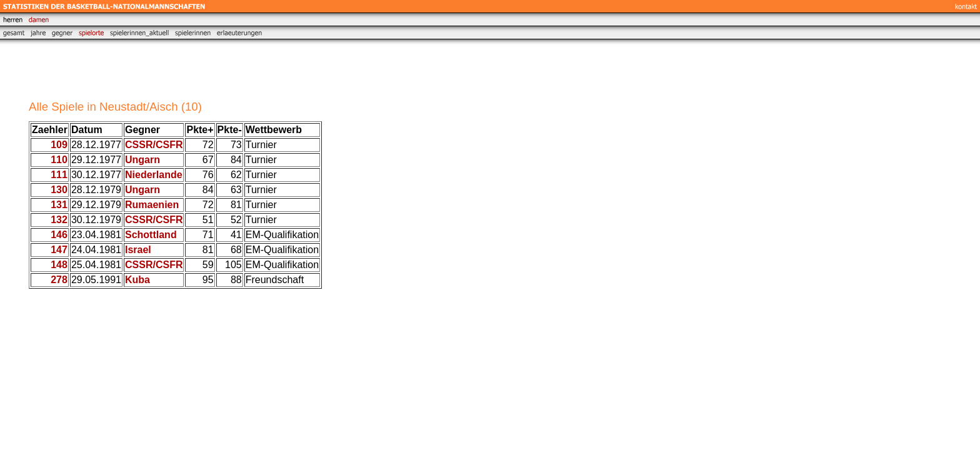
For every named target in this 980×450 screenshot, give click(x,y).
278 (59, 280)
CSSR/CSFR (154, 145)
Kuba (137, 280)
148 (59, 265)
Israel (138, 250)
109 (59, 145)
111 (59, 175)
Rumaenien (152, 205)
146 (59, 235)
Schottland (151, 235)
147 (59, 250)
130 (59, 190)
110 (59, 160)
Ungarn (142, 160)
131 (59, 205)
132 (59, 220)
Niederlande (154, 175)
